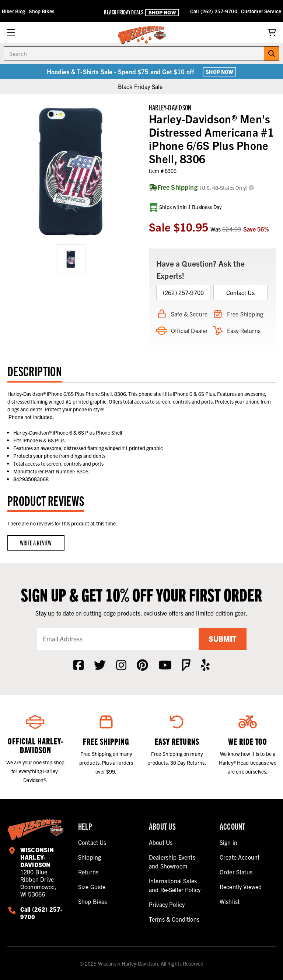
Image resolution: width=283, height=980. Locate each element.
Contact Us (240, 292)
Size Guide (92, 887)
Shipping (90, 857)
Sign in (228, 842)
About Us (161, 842)
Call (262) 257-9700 (214, 11)
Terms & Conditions (174, 919)
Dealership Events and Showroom (172, 861)
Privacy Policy (167, 904)
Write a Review (36, 543)
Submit (223, 639)
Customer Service (261, 11)
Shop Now (162, 12)
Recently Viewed (241, 887)
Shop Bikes (41, 11)
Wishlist (230, 901)
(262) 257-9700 (183, 292)
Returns (88, 872)
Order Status (236, 872)
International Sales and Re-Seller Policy (175, 885)
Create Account (240, 857)
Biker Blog (13, 11)
